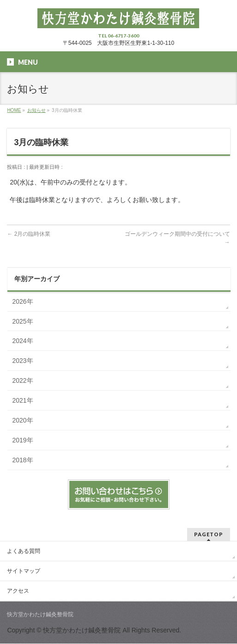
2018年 (22, 460)
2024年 (22, 341)
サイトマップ (24, 571)
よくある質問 (24, 551)
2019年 (22, 440)
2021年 (22, 400)
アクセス (18, 591)
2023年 (22, 361)
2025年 (22, 321)
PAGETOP (209, 534)
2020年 (22, 420)
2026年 (22, 301)
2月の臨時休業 (29, 234)
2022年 (22, 380)
